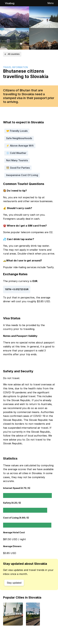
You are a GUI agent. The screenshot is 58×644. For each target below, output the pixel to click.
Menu (51, 3)
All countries (12, 54)
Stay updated (14, 583)
